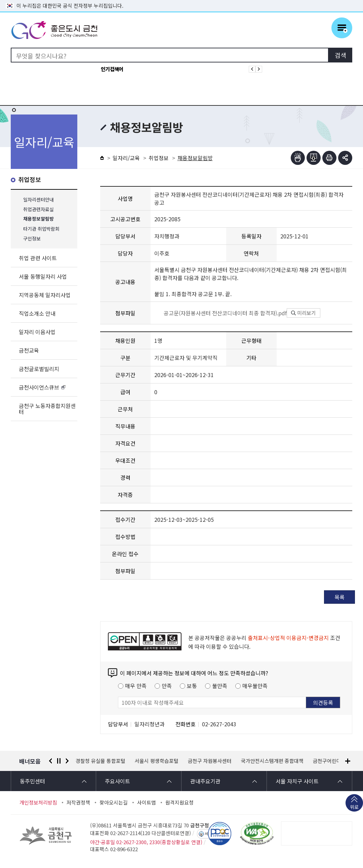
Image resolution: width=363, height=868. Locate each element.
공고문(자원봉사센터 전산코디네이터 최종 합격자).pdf (220, 313)
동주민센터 (32, 781)
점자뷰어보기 (298, 158)
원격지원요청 (179, 803)
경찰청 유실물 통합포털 (100, 761)
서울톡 (210, 834)
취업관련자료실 (38, 209)
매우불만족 (255, 686)
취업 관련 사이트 (38, 258)
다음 (67, 761)
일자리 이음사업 (37, 332)
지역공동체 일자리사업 (45, 295)
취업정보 (30, 180)
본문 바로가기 (182, 0)
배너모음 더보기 (348, 761)
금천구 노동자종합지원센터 (47, 409)
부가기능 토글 (345, 158)
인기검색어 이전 (252, 69)
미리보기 (304, 313)
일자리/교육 (126, 158)
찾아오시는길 (114, 803)
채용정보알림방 (38, 219)
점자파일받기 (314, 158)
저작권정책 (78, 803)
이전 (50, 761)
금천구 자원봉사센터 (210, 761)
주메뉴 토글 (342, 28)
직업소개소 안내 (37, 313)
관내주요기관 (205, 781)
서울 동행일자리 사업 (43, 276)
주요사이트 (117, 781)
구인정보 (32, 239)
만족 (167, 686)
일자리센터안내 (38, 200)
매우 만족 (136, 686)
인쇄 (329, 158)
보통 (192, 686)
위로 (354, 808)
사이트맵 (147, 803)
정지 (59, 761)
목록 (339, 597)
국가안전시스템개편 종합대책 (272, 761)
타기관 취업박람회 (41, 229)
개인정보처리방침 (38, 803)
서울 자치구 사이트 (297, 781)
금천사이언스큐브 (39, 387)
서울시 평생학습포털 (157, 761)
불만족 (220, 686)
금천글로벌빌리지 (39, 369)
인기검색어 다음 (259, 69)
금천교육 (29, 350)
